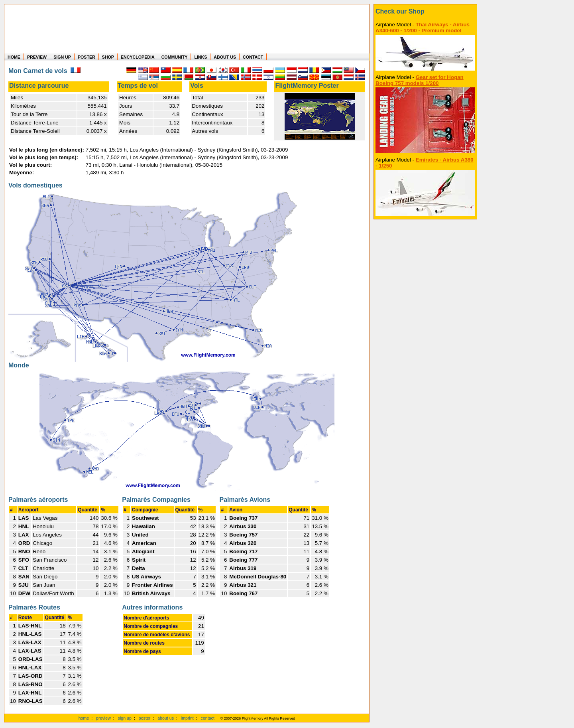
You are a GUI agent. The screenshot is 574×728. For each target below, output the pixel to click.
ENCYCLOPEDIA (138, 57)
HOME (14, 57)
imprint (187, 718)
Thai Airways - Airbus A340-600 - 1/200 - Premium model (423, 28)
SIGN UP (62, 57)
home (84, 718)
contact (208, 718)
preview (103, 718)
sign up (125, 718)
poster (145, 718)
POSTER (86, 57)
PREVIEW (37, 57)
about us (166, 718)
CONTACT (253, 57)
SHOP (108, 57)
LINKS (201, 57)
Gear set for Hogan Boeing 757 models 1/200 (420, 80)
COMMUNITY (175, 57)
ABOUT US (225, 57)
